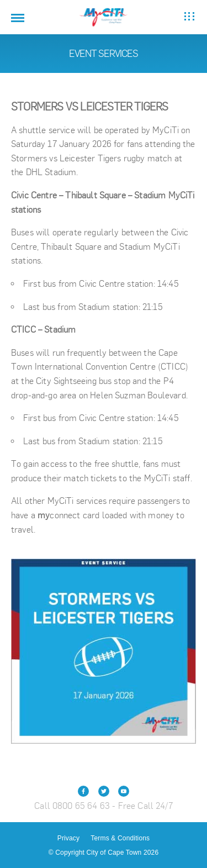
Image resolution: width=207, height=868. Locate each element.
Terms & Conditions (120, 838)
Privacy (68, 838)
